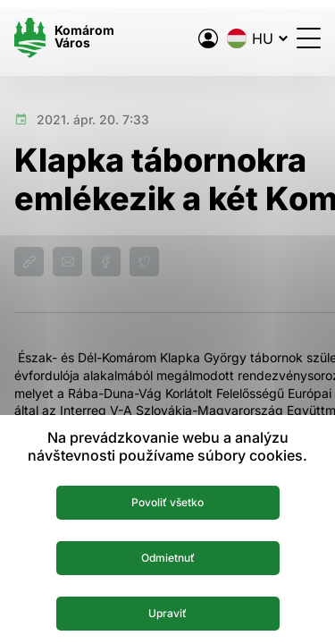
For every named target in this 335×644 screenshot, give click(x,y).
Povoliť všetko (167, 502)
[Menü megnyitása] (309, 38)
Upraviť (167, 613)
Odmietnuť (168, 558)
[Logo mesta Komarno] (64, 38)
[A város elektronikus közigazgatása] (208, 38)
